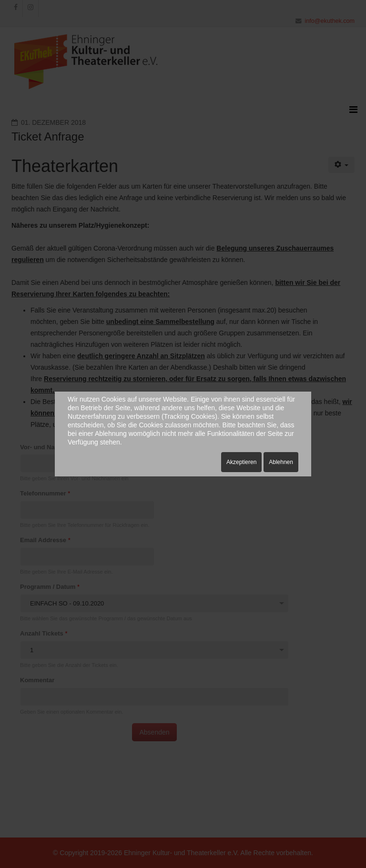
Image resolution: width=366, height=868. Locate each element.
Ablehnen (281, 462)
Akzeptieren (241, 462)
